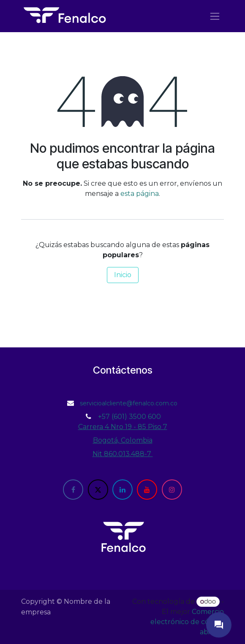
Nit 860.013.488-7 (123, 454)
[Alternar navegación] (215, 16)
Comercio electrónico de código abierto (187, 622)
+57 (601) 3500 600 (129, 417)
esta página (140, 194)
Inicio (123, 275)
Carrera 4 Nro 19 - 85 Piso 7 (123, 427)
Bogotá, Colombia (123, 440)
